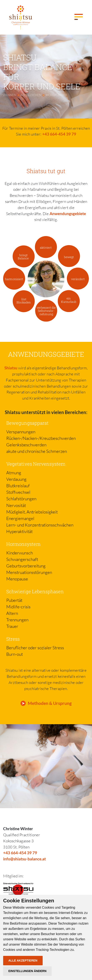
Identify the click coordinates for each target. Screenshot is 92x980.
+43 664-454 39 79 (59, 134)
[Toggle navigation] (79, 17)
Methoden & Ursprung (50, 703)
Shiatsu (11, 368)
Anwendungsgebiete (68, 214)
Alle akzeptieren (23, 960)
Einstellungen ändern (27, 971)
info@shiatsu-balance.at (24, 859)
